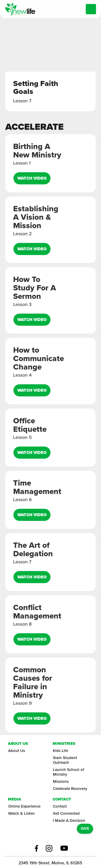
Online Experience (24, 806)
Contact (60, 806)
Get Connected (66, 813)
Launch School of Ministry (69, 772)
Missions (61, 781)
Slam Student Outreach (65, 760)
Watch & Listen (21, 813)
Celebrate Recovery (70, 789)
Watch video (32, 178)
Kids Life (60, 751)
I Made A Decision (69, 821)
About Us (17, 751)
